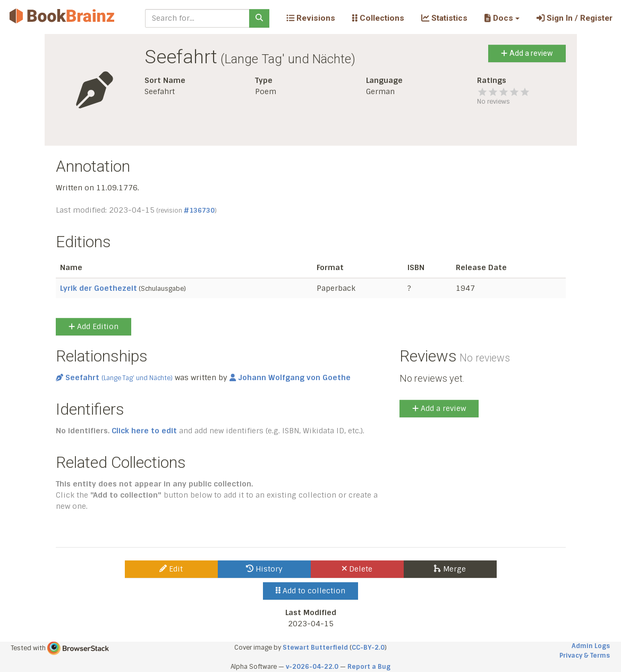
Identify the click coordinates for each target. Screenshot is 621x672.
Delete (357, 569)
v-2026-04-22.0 (312, 667)
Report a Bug (369, 667)
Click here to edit (144, 431)
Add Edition (93, 326)
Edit (171, 569)
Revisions (311, 18)
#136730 (199, 211)
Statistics (444, 18)
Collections (378, 18)
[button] (502, 18)
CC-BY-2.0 (368, 648)
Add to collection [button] (310, 591)
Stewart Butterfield (315, 648)
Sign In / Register (575, 18)
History (264, 569)
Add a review (527, 53)
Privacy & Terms (585, 656)
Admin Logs (591, 646)
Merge (450, 569)
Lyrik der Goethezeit (99, 288)
